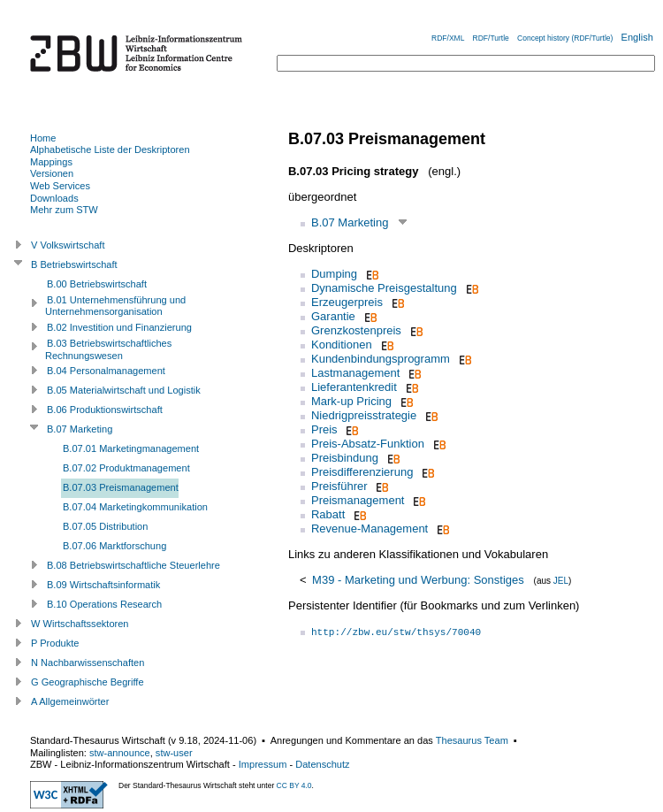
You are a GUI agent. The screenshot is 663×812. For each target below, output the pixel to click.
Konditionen (342, 345)
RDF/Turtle (491, 38)
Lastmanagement (355, 373)
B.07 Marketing (350, 222)
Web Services (60, 186)
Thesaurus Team (472, 740)
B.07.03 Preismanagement (121, 487)
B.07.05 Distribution (105, 526)
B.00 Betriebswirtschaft (97, 284)
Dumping (334, 274)
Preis (324, 429)
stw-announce (120, 753)
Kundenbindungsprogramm (381, 359)
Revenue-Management (370, 529)
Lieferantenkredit (354, 387)
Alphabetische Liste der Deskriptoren (110, 149)
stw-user (174, 753)
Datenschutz (322, 764)
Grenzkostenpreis (356, 330)
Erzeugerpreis (347, 302)
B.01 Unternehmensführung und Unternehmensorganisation (115, 306)
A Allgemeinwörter (70, 701)
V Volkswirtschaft (68, 245)
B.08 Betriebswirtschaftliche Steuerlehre (133, 565)
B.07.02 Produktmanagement (126, 468)
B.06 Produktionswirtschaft (105, 410)
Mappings (51, 162)
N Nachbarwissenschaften (88, 663)
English (637, 37)
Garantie (333, 316)
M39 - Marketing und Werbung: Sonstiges (418, 580)
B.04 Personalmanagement (106, 371)
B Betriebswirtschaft (74, 264)
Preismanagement (358, 500)
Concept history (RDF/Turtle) (565, 38)
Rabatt (328, 514)
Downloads (54, 198)
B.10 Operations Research (104, 604)
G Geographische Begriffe (88, 682)
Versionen (52, 173)
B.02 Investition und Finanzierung (119, 327)
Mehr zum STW (64, 210)
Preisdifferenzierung (362, 472)
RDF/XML (448, 38)
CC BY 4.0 (294, 785)
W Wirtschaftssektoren (80, 624)
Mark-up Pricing (351, 401)
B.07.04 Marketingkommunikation (135, 507)
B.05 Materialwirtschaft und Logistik (124, 390)
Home (43, 138)
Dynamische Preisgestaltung (384, 288)
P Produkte (55, 643)
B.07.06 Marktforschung (114, 546)
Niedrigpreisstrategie (364, 415)
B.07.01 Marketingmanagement (131, 448)
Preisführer (339, 486)
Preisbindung (345, 458)
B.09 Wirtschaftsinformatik (103, 585)
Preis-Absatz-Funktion (368, 444)
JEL (561, 581)
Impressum (263, 764)
